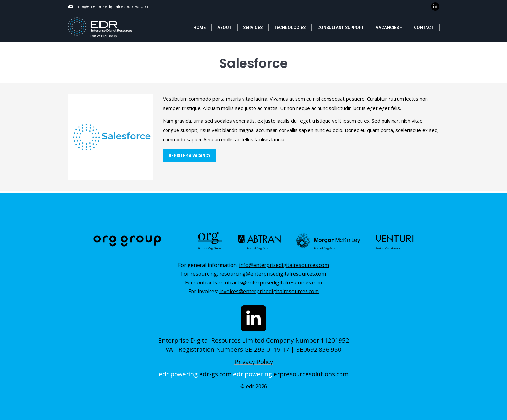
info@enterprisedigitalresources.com (108, 7)
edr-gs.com (215, 374)
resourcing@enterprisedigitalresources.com (273, 274)
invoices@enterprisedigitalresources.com (269, 291)
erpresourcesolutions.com (311, 374)
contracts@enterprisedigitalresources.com (271, 282)
